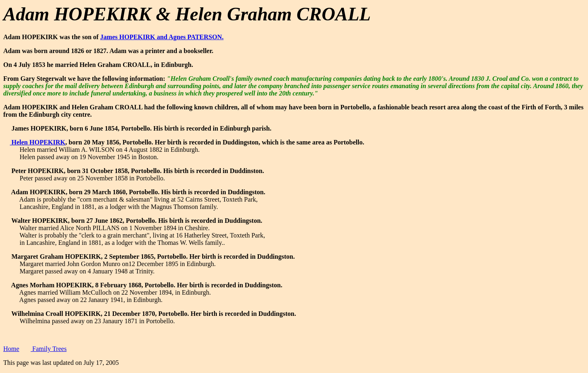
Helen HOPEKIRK (38, 142)
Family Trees (49, 349)
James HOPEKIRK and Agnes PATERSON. (162, 37)
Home (11, 349)
